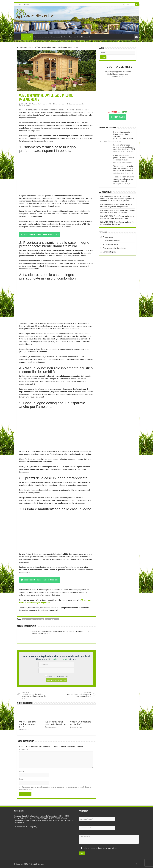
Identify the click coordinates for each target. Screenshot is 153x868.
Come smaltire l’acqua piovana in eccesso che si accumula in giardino (124, 158)
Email (22, 779)
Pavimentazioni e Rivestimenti (80, 37)
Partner (27, 5)
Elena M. (24, 104)
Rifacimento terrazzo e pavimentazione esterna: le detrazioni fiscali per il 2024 (124, 147)
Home (18, 37)
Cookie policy (32, 827)
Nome (22, 771)
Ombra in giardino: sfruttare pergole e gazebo (28, 724)
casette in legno (52, 619)
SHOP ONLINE (118, 117)
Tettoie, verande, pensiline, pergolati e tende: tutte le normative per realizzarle (124, 168)
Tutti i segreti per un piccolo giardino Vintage (56, 723)
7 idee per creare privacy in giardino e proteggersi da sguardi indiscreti (124, 179)
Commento (24, 750)
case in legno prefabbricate (33, 619)
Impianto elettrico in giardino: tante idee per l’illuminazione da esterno (34, 695)
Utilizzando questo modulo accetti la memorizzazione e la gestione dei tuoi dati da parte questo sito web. (55, 788)
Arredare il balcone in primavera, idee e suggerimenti (79, 694)
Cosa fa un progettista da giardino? (81, 723)
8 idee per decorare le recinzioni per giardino (118, 211)
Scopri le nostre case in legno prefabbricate (40, 234)
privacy (65, 676)
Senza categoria (109, 252)
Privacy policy (19, 827)
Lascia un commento (76, 104)
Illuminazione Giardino (59, 37)
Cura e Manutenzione (42, 37)
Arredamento (27, 37)
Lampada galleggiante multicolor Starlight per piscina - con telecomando (118, 74)
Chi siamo (19, 5)
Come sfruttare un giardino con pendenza (116, 206)
